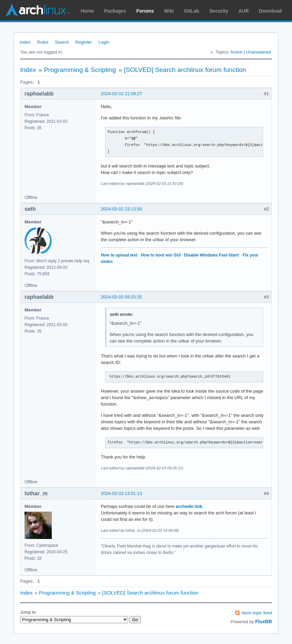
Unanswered (258, 52)
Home (87, 11)
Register (83, 42)
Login (104, 42)
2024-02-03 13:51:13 (121, 493)
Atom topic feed (257, 613)
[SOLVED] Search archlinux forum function (185, 70)
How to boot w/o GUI (161, 255)
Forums (145, 11)
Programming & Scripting (80, 70)
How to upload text (119, 255)
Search (62, 42)
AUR (244, 11)
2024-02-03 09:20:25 (121, 297)
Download (270, 11)
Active (236, 52)
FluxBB (264, 621)
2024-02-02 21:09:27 (121, 94)
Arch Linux (37, 10)
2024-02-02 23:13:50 (121, 209)
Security (219, 11)
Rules (43, 42)
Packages (115, 11)
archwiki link (189, 506)
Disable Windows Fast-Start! (212, 255)
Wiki (169, 11)
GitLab (191, 11)
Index (25, 42)
